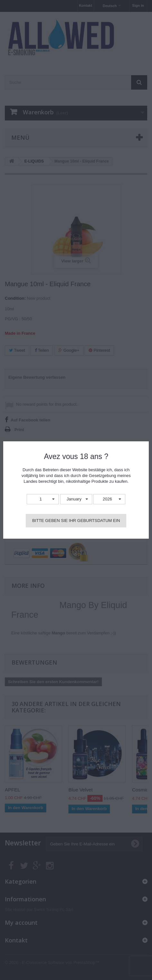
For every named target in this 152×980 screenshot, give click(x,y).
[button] (43, 499)
